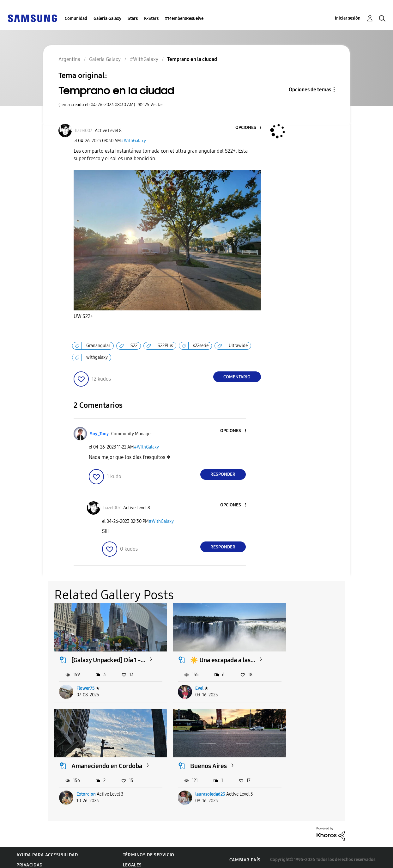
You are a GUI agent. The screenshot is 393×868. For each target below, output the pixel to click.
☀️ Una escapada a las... (202, 658)
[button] (250, 128)
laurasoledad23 (92, 789)
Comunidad (76, 18)
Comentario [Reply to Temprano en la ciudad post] (237, 377)
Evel (185, 690)
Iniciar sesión (348, 18)
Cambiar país (245, 855)
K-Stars (151, 18)
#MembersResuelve (184, 18)
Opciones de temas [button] (310, 90)
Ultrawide (238, 346)
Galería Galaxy (107, 18)
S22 (134, 346)
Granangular (98, 346)
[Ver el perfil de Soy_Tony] (99, 434)
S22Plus (165, 346)
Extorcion (295, 690)
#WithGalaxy (133, 141)
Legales (132, 860)
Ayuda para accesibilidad (47, 850)
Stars (133, 18)
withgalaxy (97, 357)
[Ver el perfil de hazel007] (84, 131)
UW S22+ (83, 316)
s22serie (201, 346)
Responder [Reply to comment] (223, 474)
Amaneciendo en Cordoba (303, 658)
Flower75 (86, 690)
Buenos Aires (90, 761)
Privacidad (30, 860)
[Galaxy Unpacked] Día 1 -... (103, 658)
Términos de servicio (149, 850)
